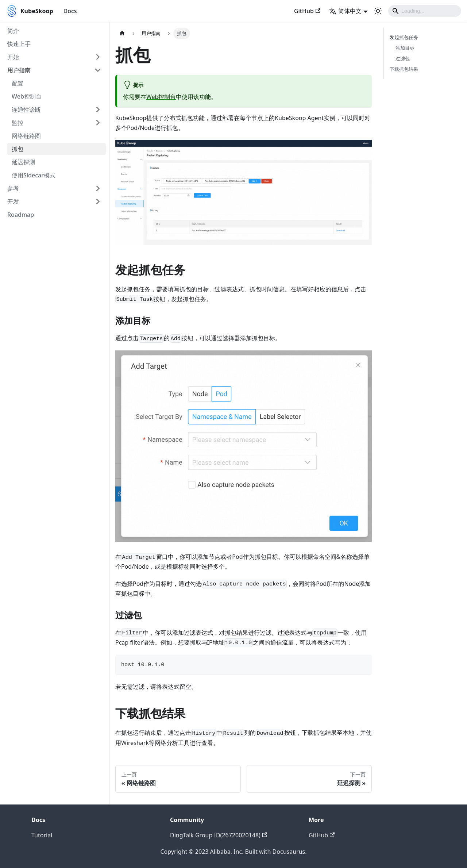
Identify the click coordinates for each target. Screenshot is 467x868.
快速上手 (19, 44)
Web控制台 (27, 96)
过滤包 (403, 58)
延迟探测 (23, 162)
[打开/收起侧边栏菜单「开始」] (98, 57)
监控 (18, 123)
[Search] (425, 11)
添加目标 (405, 48)
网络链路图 (26, 136)
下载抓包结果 (404, 69)
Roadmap (21, 215)
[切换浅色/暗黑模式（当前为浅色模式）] (378, 11)
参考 (13, 188)
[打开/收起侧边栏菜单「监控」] (98, 123)
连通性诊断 (26, 110)
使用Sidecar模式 (34, 175)
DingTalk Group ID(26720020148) (219, 835)
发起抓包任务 (404, 37)
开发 (13, 201)
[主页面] (122, 33)
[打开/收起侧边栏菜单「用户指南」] (98, 70)
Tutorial (42, 835)
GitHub (307, 11)
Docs (70, 11)
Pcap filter (129, 642)
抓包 (18, 149)
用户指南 (19, 70)
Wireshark (135, 743)
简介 (13, 31)
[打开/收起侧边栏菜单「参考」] (98, 188)
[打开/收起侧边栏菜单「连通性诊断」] (98, 110)
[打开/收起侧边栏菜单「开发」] (98, 201)
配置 (18, 83)
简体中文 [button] (345, 11)
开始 (13, 57)
